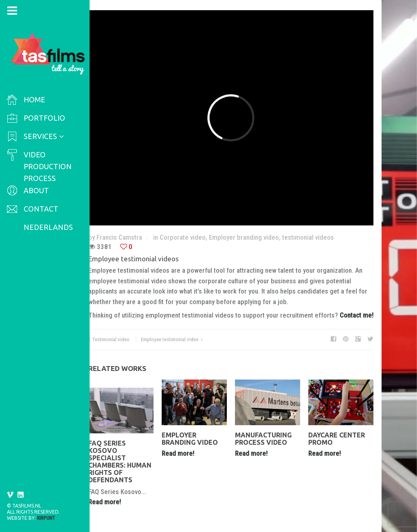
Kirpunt (46, 518)
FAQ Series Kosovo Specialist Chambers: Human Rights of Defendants (120, 461)
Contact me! (357, 315)
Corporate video (183, 237)
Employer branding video (244, 237)
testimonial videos (308, 237)
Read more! (105, 502)
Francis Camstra (119, 237)
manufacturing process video (263, 439)
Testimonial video (111, 339)
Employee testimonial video (170, 339)
